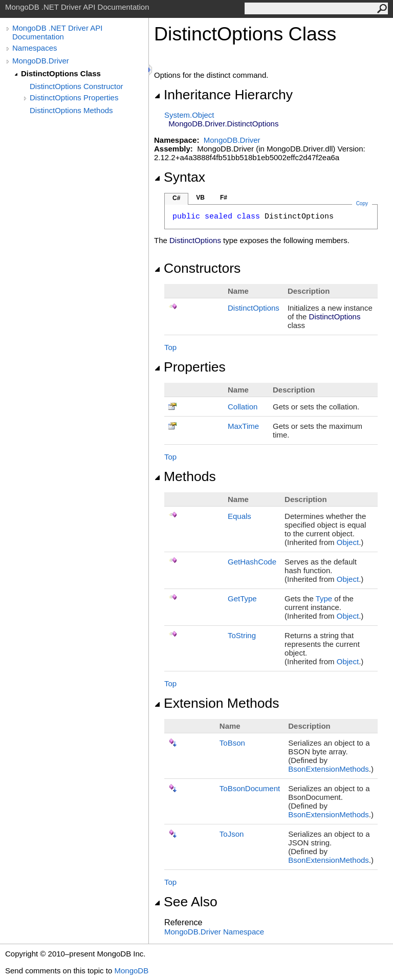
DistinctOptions (254, 308)
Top (170, 347)
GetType (242, 598)
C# (176, 198)
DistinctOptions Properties (74, 97)
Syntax (180, 177)
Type (324, 598)
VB (200, 198)
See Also (186, 902)
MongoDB (131, 971)
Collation (243, 407)
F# (224, 198)
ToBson (232, 743)
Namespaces (35, 48)
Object (348, 542)
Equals (239, 516)
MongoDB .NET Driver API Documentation (57, 32)
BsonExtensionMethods (329, 769)
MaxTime (243, 426)
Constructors (197, 268)
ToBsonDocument (250, 788)
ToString (242, 635)
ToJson (232, 834)
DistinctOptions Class (61, 73)
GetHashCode (252, 562)
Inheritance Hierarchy (223, 95)
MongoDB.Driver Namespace (214, 932)
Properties (190, 367)
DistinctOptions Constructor (77, 86)
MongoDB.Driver (41, 61)
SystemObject (189, 115)
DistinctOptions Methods (71, 110)
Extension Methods (217, 703)
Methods (185, 476)
